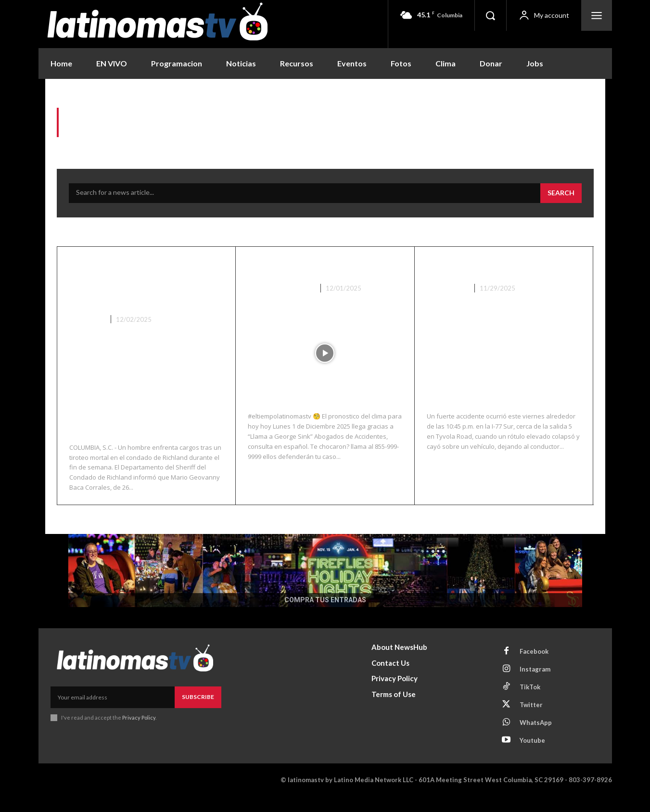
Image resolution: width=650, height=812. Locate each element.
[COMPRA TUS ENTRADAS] (325, 586)
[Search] (561, 193)
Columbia (86, 335)
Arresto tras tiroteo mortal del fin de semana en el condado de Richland (144, 290)
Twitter (531, 720)
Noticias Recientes (280, 288)
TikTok (530, 702)
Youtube (532, 756)
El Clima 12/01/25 (302, 266)
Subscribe (198, 713)
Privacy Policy (139, 733)
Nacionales (447, 288)
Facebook (534, 667)
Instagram (535, 685)
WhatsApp (536, 738)
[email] (113, 713)
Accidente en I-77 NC (491, 266)
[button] (490, 15)
